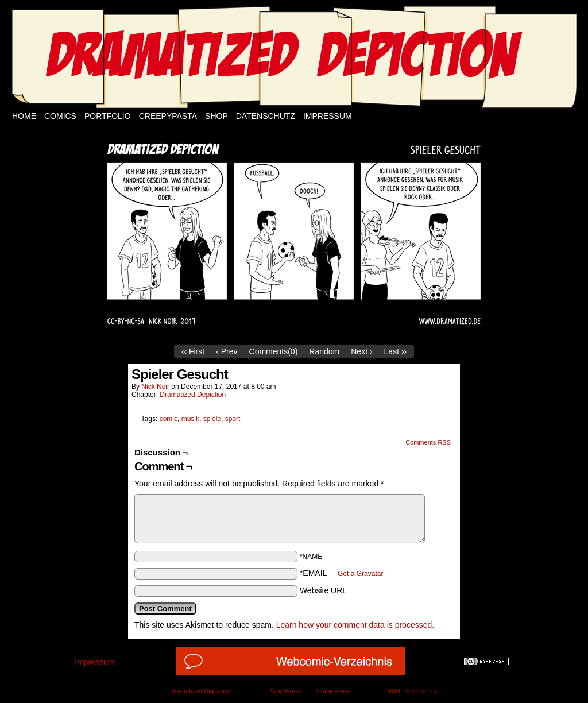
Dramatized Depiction (193, 395)
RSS (394, 691)
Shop (216, 116)
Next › (361, 351)
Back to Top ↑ (424, 691)
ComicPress (333, 691)
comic (169, 419)
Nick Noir (155, 387)
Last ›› (396, 351)
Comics (60, 116)
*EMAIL (342, 573)
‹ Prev (227, 351)
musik (190, 419)
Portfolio (108, 116)
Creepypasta (168, 116)
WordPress (286, 691)
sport (233, 419)
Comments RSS (428, 442)
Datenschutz (266, 116)
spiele (212, 419)
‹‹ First (193, 351)
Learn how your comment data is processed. (355, 625)
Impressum (328, 116)
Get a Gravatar (360, 574)
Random (324, 351)
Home (24, 116)
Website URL (323, 590)
